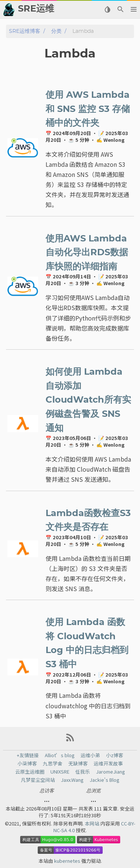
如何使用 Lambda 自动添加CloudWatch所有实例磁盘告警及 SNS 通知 (88, 400)
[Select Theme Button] (107, 9)
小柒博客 (27, 764)
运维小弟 (90, 755)
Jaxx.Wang (72, 780)
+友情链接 (28, 755)
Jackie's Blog (105, 780)
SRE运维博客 (25, 31)
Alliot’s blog (60, 755)
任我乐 (83, 772)
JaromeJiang (111, 772)
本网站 (93, 823)
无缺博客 (78, 764)
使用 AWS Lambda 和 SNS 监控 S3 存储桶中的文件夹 (88, 109)
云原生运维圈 (30, 772)
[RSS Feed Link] (70, 740)
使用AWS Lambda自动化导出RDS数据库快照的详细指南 (87, 253)
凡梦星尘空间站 (38, 780)
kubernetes (68, 861)
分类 (56, 31)
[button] (133, 9)
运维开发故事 (108, 764)
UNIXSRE (60, 772)
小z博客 (115, 755)
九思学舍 (53, 764)
